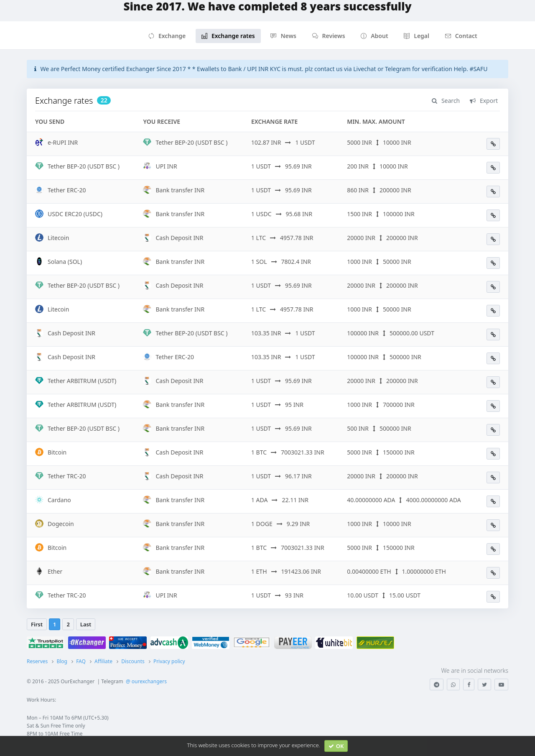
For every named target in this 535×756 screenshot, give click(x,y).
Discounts (133, 661)
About (374, 36)
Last (86, 624)
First (37, 624)
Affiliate (103, 661)
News (283, 36)
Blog (62, 661)
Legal (417, 36)
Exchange (167, 36)
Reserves (37, 661)
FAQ (81, 661)
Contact (461, 36)
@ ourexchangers (146, 681)
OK (336, 746)
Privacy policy (169, 661)
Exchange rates (228, 36)
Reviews (329, 36)
